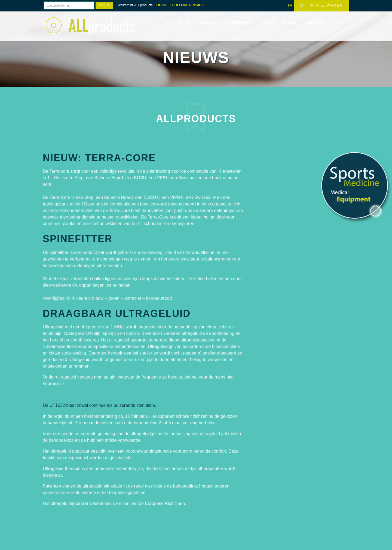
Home (185, 22)
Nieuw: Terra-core (99, 155)
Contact (315, 22)
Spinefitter (78, 236)
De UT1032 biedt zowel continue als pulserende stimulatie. (99, 403)
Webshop (208, 22)
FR (290, 5)
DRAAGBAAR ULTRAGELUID (117, 311)
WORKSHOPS (241, 22)
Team (269, 22)
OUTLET (290, 22)
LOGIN (339, 22)
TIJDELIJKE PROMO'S (187, 5)
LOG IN (160, 5)
